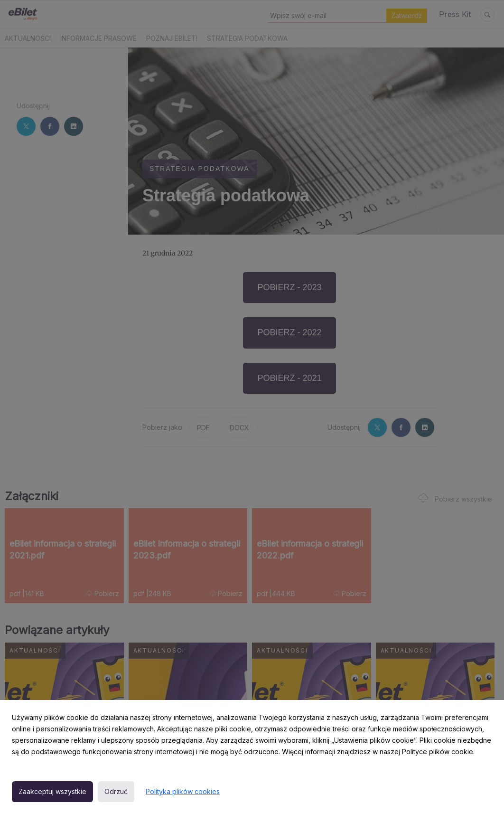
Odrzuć (116, 791)
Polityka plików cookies (183, 791)
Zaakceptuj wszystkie (52, 791)
